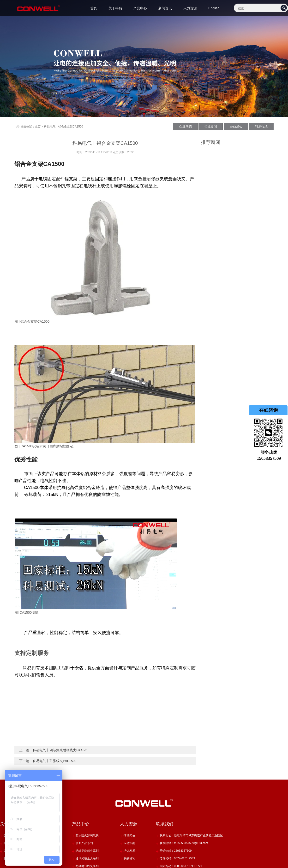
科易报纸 (261, 126)
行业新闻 (211, 126)
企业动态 (186, 126)
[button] (140, 114)
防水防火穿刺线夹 (87, 835)
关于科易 (115, 8)
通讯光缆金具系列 (87, 858)
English (214, 8)
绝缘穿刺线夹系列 (87, 851)
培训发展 (129, 851)
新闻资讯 (165, 8)
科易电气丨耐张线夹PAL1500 (55, 761)
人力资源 (190, 8)
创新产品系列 (84, 843)
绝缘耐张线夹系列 (87, 866)
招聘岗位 (129, 835)
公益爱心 (236, 126)
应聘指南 (129, 843)
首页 (94, 8)
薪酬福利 (129, 858)
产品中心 (140, 8)
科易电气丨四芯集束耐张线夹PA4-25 (60, 750)
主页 (38, 127)
